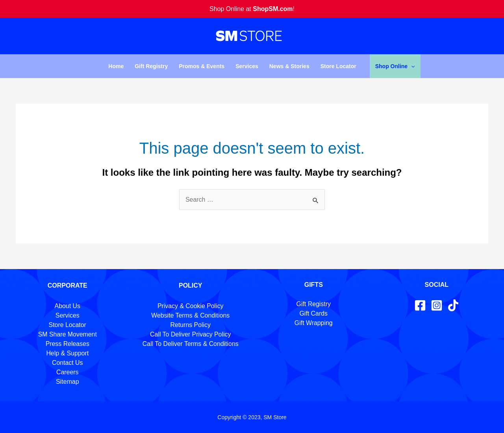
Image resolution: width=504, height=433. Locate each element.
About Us (67, 306)
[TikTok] (453, 305)
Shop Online (395, 66)
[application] (411, 66)
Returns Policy (190, 325)
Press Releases (67, 344)
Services (247, 66)
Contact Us (68, 363)
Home (116, 66)
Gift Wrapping (313, 323)
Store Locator (338, 66)
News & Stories (289, 66)
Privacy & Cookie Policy (190, 306)
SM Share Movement (67, 334)
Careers (68, 372)
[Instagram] (437, 305)
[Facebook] (420, 305)
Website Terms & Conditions (191, 315)
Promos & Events (202, 66)
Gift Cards (313, 313)
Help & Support (68, 353)
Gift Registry (151, 66)
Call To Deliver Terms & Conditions (191, 344)
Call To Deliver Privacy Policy (190, 334)
